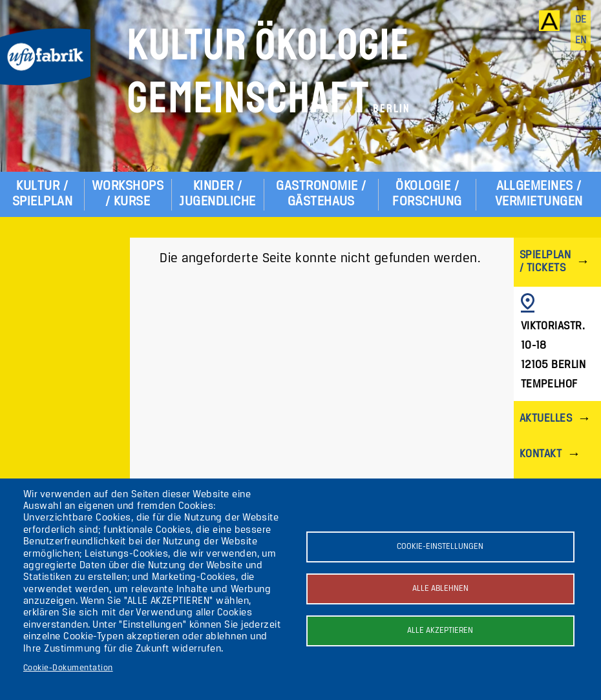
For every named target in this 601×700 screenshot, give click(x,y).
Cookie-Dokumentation (68, 668)
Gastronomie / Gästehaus (321, 194)
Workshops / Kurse (128, 194)
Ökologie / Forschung (427, 194)
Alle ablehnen (440, 589)
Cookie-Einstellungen (440, 547)
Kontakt (541, 454)
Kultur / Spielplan (42, 194)
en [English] (581, 41)
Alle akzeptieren (440, 631)
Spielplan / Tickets (545, 262)
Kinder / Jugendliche (217, 194)
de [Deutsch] (581, 20)
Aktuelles (546, 419)
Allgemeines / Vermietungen (539, 194)
